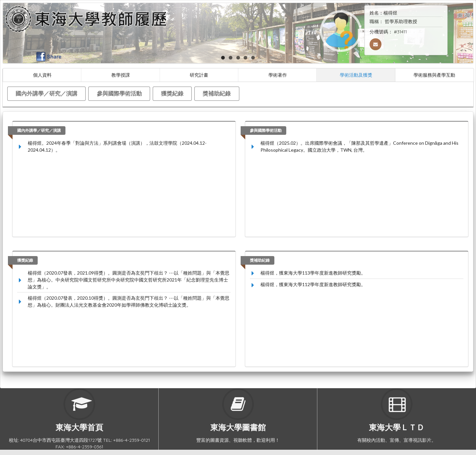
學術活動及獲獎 (356, 75)
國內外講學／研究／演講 (46, 93)
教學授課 (121, 75)
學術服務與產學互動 (434, 75)
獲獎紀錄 (172, 93)
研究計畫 (199, 75)
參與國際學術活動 (119, 93)
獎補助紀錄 (217, 93)
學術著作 (278, 75)
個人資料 (42, 75)
